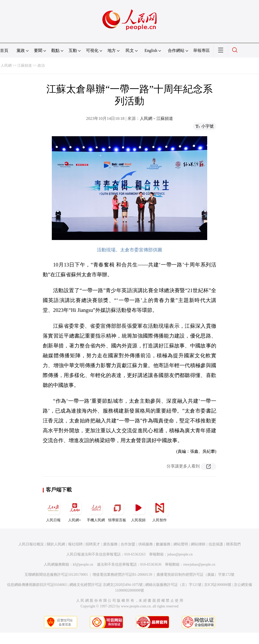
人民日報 (53, 510)
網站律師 (198, 544)
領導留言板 (117, 510)
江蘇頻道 (25, 66)
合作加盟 (128, 544)
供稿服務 (146, 544)
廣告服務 (110, 544)
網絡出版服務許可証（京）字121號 (173, 585)
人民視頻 (138, 510)
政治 (41, 66)
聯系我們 (233, 544)
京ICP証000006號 (218, 585)
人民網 (6, 66)
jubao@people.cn (180, 554)
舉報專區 (202, 50)
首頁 (4, 50)
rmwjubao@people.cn (199, 564)
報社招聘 (75, 544)
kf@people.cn (83, 564)
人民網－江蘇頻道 (156, 118)
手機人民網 (96, 510)
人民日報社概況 (31, 544)
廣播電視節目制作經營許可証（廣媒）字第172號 (195, 575)
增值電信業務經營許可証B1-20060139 (122, 575)
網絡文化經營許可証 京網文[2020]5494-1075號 (106, 585)
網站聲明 (181, 544)
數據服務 (163, 544)
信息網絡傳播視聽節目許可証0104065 (37, 585)
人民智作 (160, 510)
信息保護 (216, 544)
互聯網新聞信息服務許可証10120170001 (56, 575)
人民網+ (75, 510)
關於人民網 (56, 544)
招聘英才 (93, 544)
